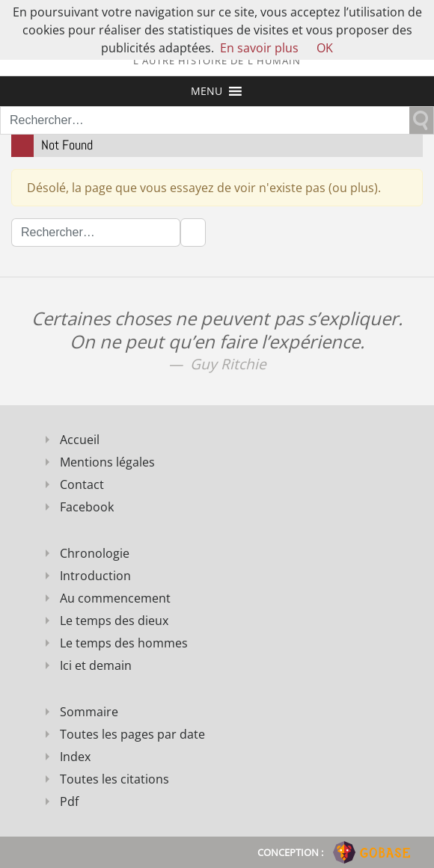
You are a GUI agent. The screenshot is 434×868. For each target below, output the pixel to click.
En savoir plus (259, 48)
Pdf (69, 801)
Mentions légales (107, 462)
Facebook (87, 507)
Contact (82, 484)
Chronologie (95, 553)
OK (325, 48)
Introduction (95, 576)
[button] (207, 91)
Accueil (80, 440)
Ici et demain (96, 665)
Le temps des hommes (124, 643)
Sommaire (89, 712)
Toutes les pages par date (132, 734)
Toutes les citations (114, 779)
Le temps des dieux (114, 621)
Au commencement (115, 598)
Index (75, 757)
